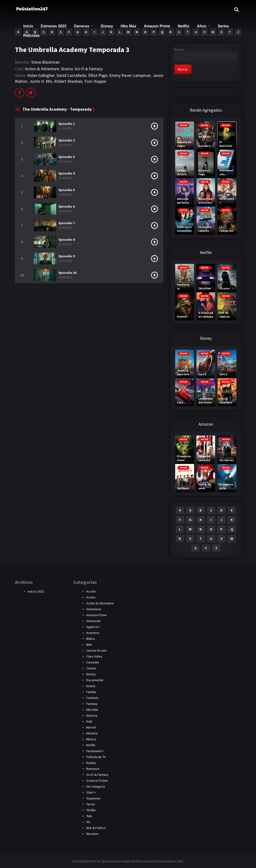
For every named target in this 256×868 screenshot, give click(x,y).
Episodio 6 (67, 206)
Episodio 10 (67, 273)
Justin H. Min (41, 81)
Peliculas (32, 36)
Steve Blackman (45, 62)
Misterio (92, 733)
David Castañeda (71, 75)
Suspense (93, 798)
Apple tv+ (93, 627)
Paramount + (95, 751)
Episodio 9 (67, 256)
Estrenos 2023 (54, 26)
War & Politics (96, 828)
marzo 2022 (36, 591)
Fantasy (92, 704)
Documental (95, 680)
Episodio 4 (67, 173)
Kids (89, 721)
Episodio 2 (67, 140)
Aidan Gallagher (41, 75)
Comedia (93, 662)
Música (91, 739)
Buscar (179, 49)
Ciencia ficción (96, 650)
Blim (89, 645)
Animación (93, 621)
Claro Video (94, 656)
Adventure (94, 609)
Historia (92, 715)
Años (202, 26)
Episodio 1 (67, 124)
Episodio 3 (67, 157)
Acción (91, 591)
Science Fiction (97, 781)
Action (91, 597)
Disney (107, 26)
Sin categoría (96, 786)
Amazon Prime (157, 26)
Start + (91, 792)
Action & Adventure (42, 69)
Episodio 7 (67, 223)
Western (92, 834)
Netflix (184, 26)
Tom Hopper (95, 81)
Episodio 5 (67, 190)
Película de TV (96, 757)
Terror (91, 804)
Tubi (89, 816)
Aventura (93, 633)
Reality (91, 763)
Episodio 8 (67, 240)
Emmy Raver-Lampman (130, 75)
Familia (91, 692)
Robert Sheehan (68, 81)
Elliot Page (98, 75)
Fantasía (92, 698)
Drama (67, 69)
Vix (88, 822)
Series (223, 26)
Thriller (91, 810)
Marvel (91, 727)
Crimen (91, 668)
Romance (93, 769)
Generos (82, 26)
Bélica (91, 639)
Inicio (28, 26)
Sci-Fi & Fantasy (89, 69)
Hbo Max (128, 26)
